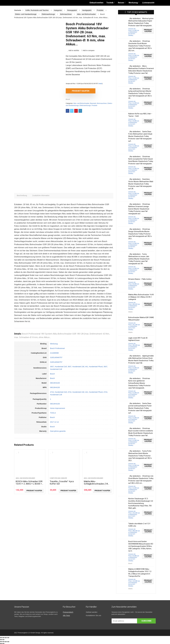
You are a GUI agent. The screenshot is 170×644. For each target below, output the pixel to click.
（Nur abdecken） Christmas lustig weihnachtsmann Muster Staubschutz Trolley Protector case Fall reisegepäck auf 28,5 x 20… (140, 93)
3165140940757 (56, 358)
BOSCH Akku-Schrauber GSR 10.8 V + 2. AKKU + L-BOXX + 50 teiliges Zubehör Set (29, 484)
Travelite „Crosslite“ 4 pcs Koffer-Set (62, 483)
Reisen (121, 3)
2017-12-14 (54, 422)
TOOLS (53, 413)
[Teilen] (3, 638)
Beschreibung (22, 196)
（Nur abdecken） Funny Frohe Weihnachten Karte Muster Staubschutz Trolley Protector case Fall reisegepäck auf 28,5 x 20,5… (140, 456)
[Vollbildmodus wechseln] (6, 638)
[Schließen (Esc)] (1, 638)
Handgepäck (87, 10)
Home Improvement (57, 408)
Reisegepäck (72, 10)
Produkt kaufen (79, 91)
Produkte (100, 10)
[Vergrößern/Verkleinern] (8, 638)
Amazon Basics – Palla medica (140, 279)
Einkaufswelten (96, 3)
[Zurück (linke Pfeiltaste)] (1, 640)
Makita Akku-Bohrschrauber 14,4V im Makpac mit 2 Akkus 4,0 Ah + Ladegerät (141, 297)
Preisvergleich (68, 612)
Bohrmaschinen (66, 14)
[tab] (22, 196)
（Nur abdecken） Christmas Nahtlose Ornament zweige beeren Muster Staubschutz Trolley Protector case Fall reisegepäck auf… (139, 209)
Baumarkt (93, 103)
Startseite (18, 10)
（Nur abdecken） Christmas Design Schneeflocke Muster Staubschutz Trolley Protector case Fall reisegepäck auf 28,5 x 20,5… (140, 234)
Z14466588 (54, 353)
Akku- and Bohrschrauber (86, 14)
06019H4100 (55, 383)
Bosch (68, 99)
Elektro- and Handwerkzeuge (26, 14)
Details (100, 84)
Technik (110, 3)
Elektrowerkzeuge (48, 14)
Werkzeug (133, 3)
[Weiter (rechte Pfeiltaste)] (3, 640)
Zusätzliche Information (41, 196)
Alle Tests (66, 615)
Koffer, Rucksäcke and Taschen (37, 10)
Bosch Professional (57, 348)
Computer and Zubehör (58, 478)
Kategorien (58, 10)
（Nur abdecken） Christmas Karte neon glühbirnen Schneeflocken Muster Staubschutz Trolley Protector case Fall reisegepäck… (139, 383)
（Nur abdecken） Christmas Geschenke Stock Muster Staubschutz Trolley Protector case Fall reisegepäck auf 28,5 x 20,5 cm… (140, 46)
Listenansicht (148, 3)
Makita (130, 312)
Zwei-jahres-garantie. (58, 431)
